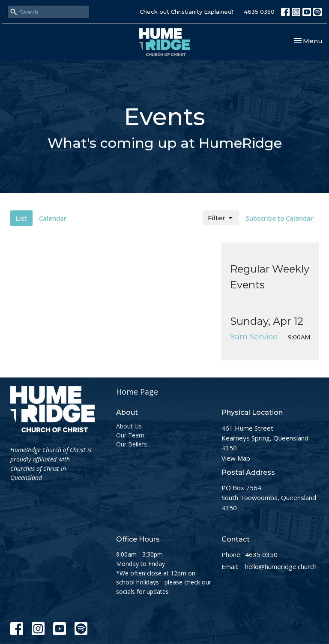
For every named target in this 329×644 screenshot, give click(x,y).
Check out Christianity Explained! (186, 12)
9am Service (254, 337)
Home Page (137, 392)
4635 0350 (259, 12)
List (21, 218)
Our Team (130, 435)
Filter (221, 218)
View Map (236, 458)
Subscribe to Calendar (279, 218)
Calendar (53, 218)
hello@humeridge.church (281, 566)
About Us (129, 426)
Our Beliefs (132, 444)
